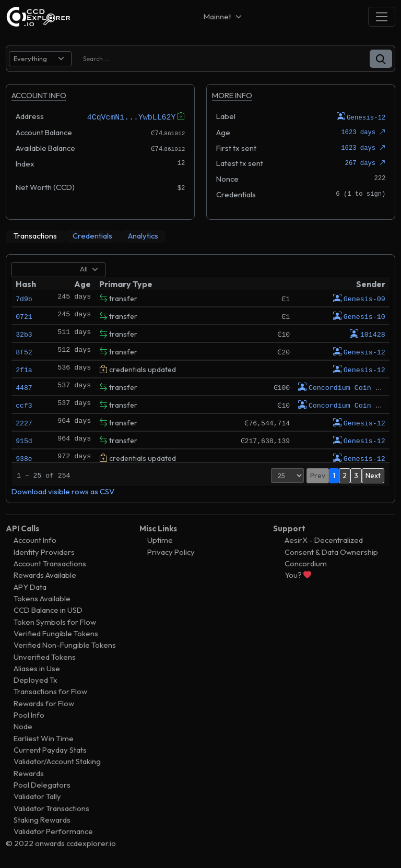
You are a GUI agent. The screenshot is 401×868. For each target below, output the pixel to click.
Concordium (306, 563)
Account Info (35, 540)
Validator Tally (37, 796)
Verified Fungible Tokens (56, 633)
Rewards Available (45, 575)
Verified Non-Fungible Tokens (65, 645)
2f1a (24, 369)
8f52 (24, 351)
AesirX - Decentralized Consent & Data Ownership (331, 546)
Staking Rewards (42, 819)
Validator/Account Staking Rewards (57, 767)
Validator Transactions (51, 808)
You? (298, 575)
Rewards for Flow (44, 703)
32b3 (24, 334)
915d (24, 440)
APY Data (30, 586)
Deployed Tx (36, 680)
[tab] (35, 236)
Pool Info (29, 715)
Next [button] (373, 475)
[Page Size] (287, 475)
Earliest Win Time (44, 738)
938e (24, 458)
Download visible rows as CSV (63, 491)
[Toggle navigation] (382, 16)
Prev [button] (318, 475)
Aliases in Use (37, 668)
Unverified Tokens (45, 656)
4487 (24, 387)
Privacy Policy (171, 551)
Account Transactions (50, 563)
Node (23, 726)
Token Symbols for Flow (55, 621)
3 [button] (356, 475)
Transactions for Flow (50, 691)
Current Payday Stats (50, 749)
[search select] (40, 59)
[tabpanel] (200, 378)
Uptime (160, 540)
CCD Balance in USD (48, 610)
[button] (381, 59)
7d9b (24, 298)
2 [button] (345, 475)
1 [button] (334, 475)
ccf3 (24, 405)
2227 (24, 422)
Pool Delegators (42, 784)
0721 (24, 316)
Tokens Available (42, 598)
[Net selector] (223, 16)
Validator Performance (53, 831)
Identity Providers (44, 551)
